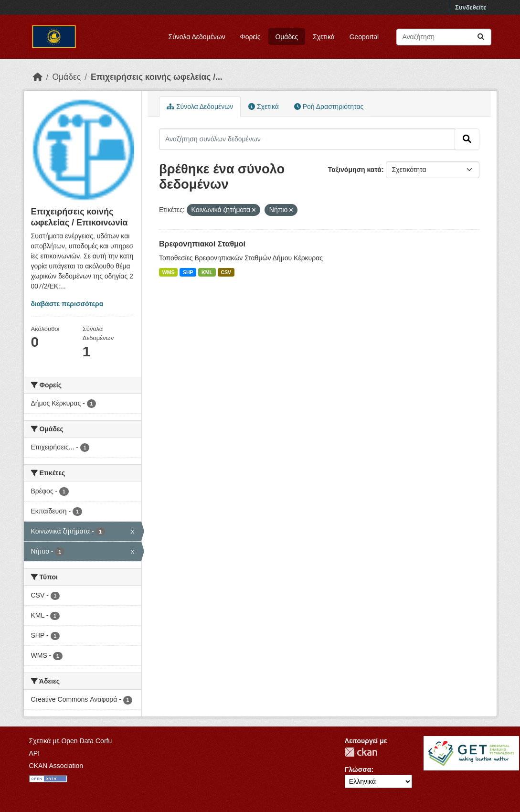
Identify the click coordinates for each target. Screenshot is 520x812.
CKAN (361, 752)
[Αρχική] (38, 77)
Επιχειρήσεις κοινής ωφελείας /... (157, 77)
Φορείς (250, 37)
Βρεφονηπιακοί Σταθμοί (202, 244)
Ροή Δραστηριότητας (329, 107)
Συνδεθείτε (471, 7)
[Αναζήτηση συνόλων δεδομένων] (444, 37)
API (35, 753)
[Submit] (481, 37)
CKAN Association (56, 766)
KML (207, 272)
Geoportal (364, 37)
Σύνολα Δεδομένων (197, 37)
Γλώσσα (358, 769)
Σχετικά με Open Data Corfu (71, 741)
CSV (226, 272)
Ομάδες (287, 37)
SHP (188, 272)
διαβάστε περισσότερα (67, 304)
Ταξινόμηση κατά (355, 170)
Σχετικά (324, 37)
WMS (169, 272)
